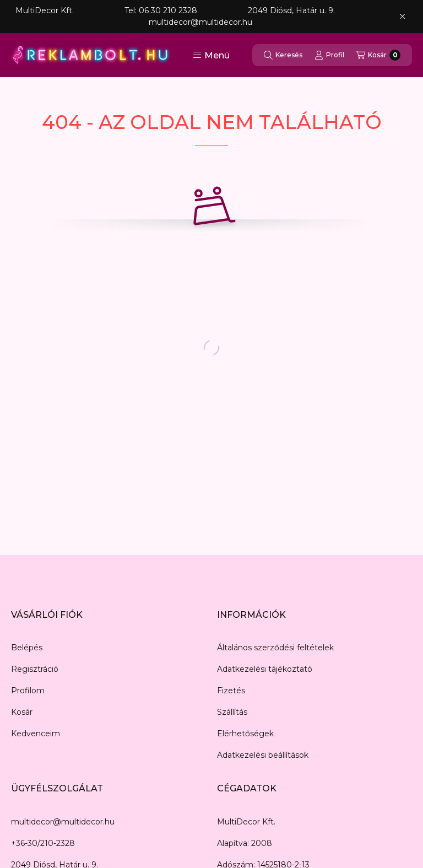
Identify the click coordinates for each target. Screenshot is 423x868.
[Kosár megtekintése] (378, 55)
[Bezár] (402, 17)
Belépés (27, 648)
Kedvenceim (36, 734)
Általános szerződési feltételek (275, 648)
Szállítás (232, 712)
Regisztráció (35, 669)
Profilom (28, 691)
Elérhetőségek (245, 734)
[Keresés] (283, 55)
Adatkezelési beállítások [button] (263, 755)
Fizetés (231, 691)
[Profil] (329, 55)
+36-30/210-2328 (43, 843)
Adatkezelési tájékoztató (265, 669)
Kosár (22, 712)
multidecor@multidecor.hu (63, 822)
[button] (211, 55)
